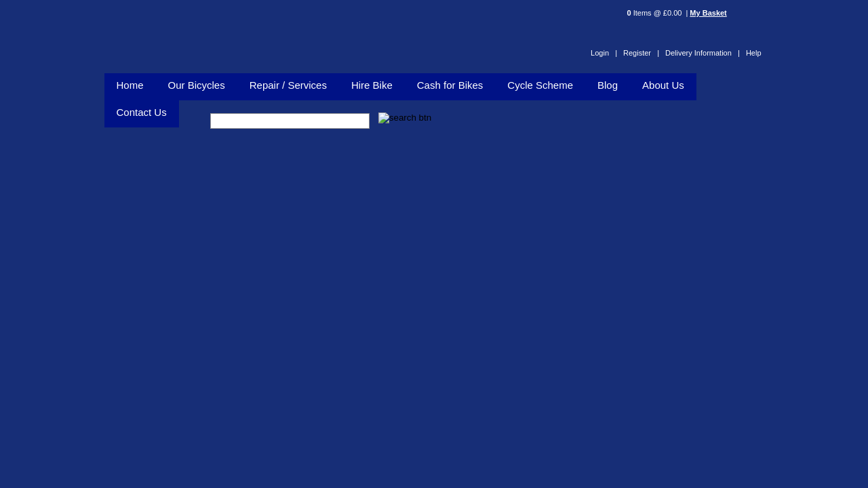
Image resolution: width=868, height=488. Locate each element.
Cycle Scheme (540, 85)
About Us (663, 85)
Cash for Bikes (450, 85)
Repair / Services (288, 85)
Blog (608, 85)
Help (754, 53)
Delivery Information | (703, 53)
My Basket (708, 13)
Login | (604, 53)
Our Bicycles (197, 85)
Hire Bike (372, 85)
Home (130, 85)
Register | (641, 53)
